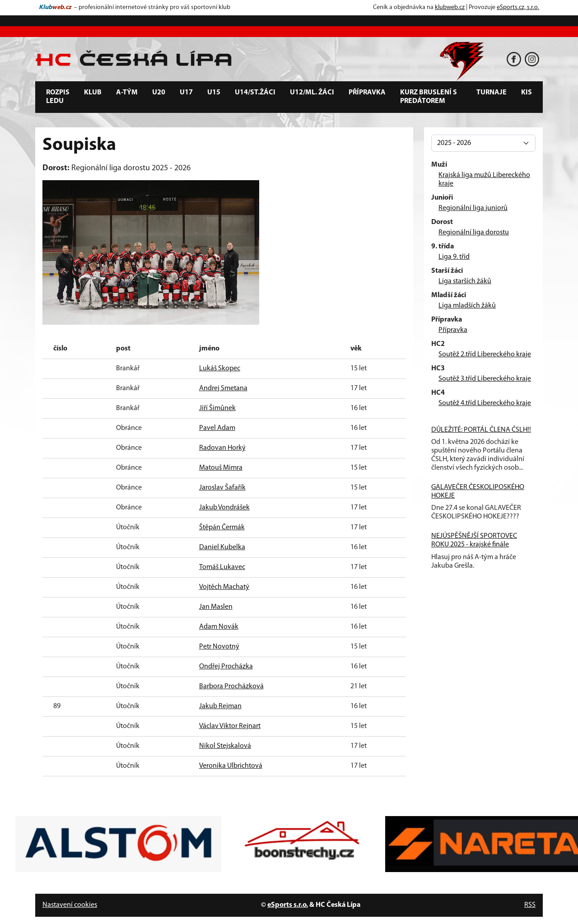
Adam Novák (219, 627)
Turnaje (492, 93)
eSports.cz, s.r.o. (518, 7)
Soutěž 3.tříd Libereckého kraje (485, 379)
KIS (527, 93)
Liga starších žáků (465, 281)
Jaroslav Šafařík (222, 488)
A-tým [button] (127, 93)
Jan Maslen (216, 607)
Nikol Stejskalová (225, 746)
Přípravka (453, 330)
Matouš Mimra (221, 468)
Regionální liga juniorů (473, 208)
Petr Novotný (219, 647)
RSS (530, 905)
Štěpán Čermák (222, 527)
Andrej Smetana (223, 388)
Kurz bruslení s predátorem (429, 97)
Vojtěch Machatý (224, 587)
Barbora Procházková (231, 686)
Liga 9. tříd (454, 257)
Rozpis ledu (58, 97)
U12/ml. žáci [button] (312, 93)
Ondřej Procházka (226, 667)
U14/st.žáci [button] (255, 93)
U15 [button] (214, 93)
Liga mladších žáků (467, 306)
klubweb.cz (450, 7)
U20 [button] (159, 93)
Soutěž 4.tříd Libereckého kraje (485, 403)
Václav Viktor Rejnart (230, 726)
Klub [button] (93, 93)
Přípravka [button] (367, 93)
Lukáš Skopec (220, 369)
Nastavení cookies (70, 905)
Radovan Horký (222, 448)
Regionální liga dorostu (474, 233)
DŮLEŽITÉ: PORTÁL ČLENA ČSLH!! (481, 430)
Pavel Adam (217, 428)
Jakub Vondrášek (224, 508)
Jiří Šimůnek (217, 408)
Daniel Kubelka (222, 547)
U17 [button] (186, 93)
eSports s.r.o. (288, 905)
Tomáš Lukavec (222, 567)
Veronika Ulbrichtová (231, 766)
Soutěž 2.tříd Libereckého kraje (485, 355)
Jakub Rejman (220, 706)
